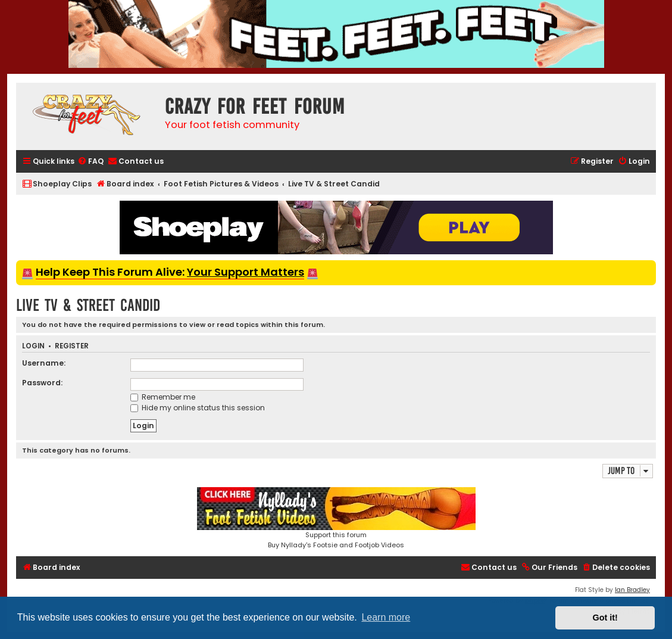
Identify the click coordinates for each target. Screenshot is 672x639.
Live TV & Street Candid (88, 305)
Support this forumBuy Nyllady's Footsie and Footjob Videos (336, 518)
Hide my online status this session (198, 408)
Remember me (163, 397)
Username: (44, 363)
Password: (42, 383)
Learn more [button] (386, 617)
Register (72, 346)
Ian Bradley (632, 590)
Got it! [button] (605, 618)
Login (33, 346)
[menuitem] (90, 162)
